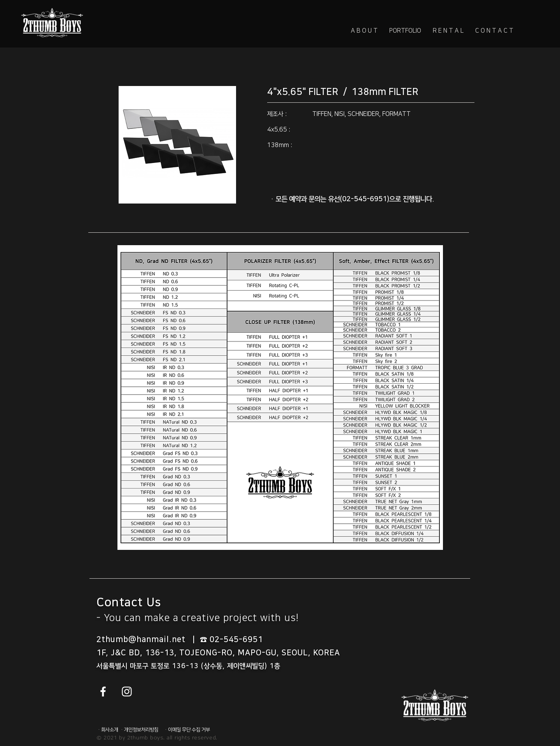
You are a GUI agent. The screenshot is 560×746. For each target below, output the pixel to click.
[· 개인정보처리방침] (140, 729)
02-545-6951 (236, 639)
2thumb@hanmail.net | (148, 639)
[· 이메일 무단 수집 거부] (188, 729)
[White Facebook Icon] (103, 692)
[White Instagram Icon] (127, 692)
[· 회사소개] (109, 729)
